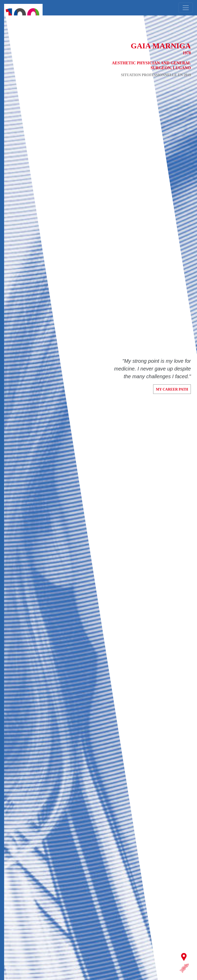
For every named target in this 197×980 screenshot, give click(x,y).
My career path (172, 389)
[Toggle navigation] (186, 8)
